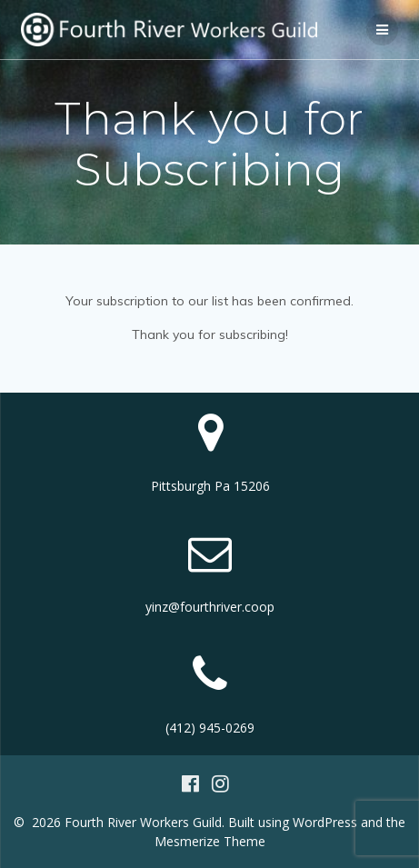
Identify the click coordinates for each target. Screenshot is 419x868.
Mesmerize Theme (210, 841)
